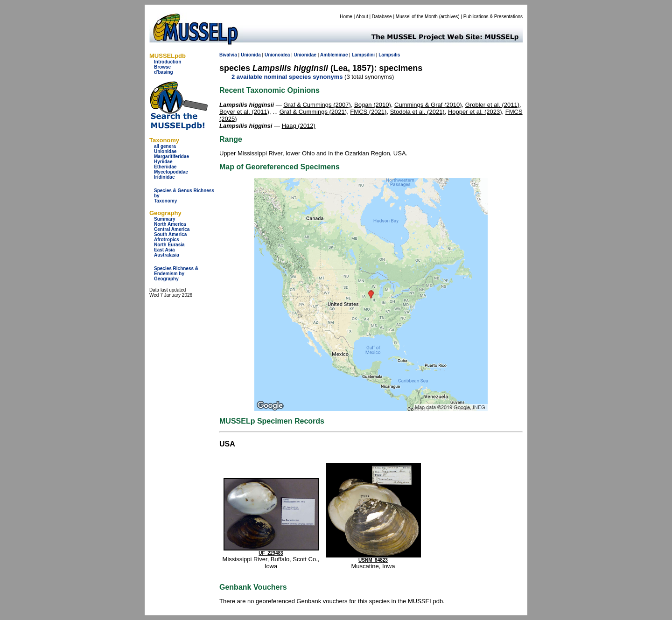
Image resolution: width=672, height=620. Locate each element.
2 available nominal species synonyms (287, 77)
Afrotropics (167, 240)
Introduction (168, 62)
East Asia (164, 250)
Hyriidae (163, 162)
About (362, 17)
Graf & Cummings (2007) (317, 105)
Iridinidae (164, 177)
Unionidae (165, 151)
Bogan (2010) (373, 105)
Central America (172, 229)
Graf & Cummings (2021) (313, 112)
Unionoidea (277, 55)
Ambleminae (334, 55)
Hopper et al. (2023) (475, 112)
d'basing (164, 72)
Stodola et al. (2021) (417, 112)
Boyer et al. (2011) (244, 112)
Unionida (251, 55)
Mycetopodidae (171, 172)
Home (346, 17)
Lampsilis (389, 55)
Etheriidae (165, 167)
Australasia (167, 255)
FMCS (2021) (368, 112)
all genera (165, 146)
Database (382, 17)
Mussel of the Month (417, 17)
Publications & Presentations (493, 17)
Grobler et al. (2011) (492, 105)
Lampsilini (363, 55)
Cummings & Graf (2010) (428, 105)
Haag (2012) (299, 126)
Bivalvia (228, 55)
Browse (162, 67)
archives (449, 17)
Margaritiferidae (171, 157)
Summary (165, 219)
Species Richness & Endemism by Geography (176, 274)
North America (170, 224)
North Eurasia (169, 245)
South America (170, 234)
